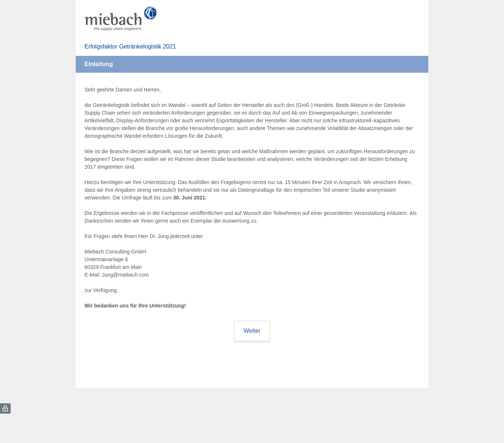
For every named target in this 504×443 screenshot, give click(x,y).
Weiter (252, 331)
